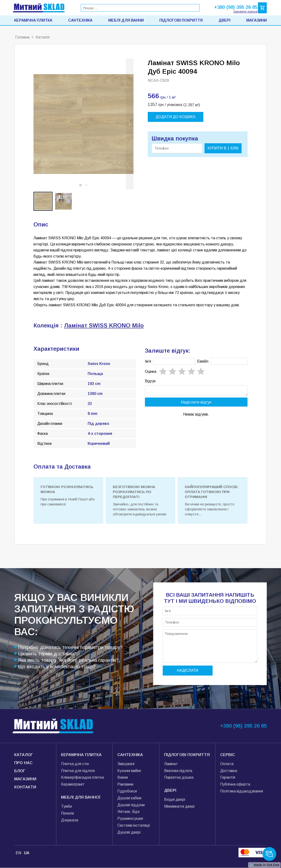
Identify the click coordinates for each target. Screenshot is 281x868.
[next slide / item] (130, 124)
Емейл (203, 361)
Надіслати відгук (196, 403)
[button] (81, 185)
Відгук (150, 381)
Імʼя (148, 361)
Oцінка (151, 372)
